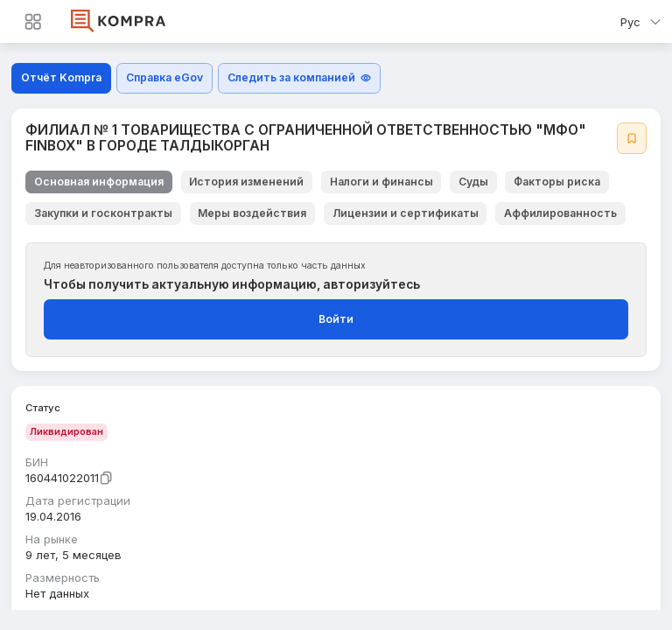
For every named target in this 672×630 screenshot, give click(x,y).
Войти (336, 319)
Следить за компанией (300, 77)
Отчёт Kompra (61, 77)
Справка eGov (164, 77)
